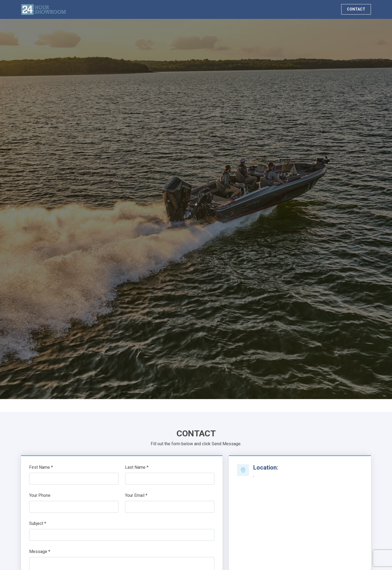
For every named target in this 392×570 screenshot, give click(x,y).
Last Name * (137, 467)
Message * (40, 552)
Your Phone (40, 495)
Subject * (38, 523)
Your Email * (136, 495)
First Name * (41, 467)
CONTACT (356, 9)
